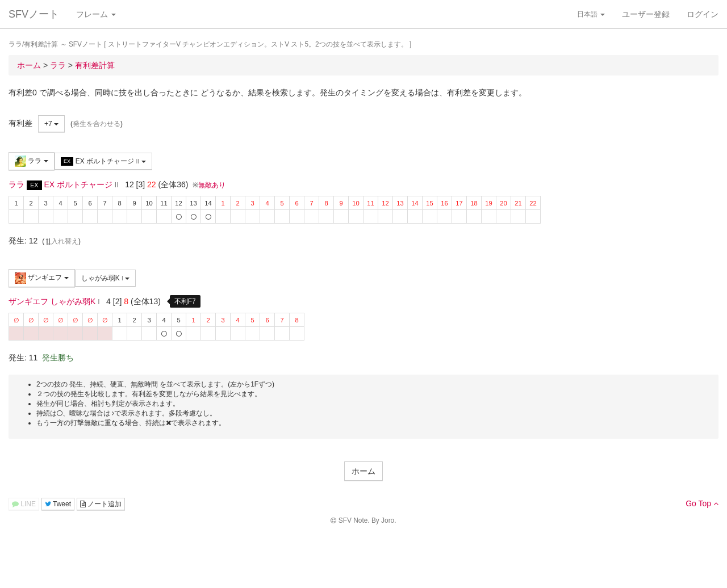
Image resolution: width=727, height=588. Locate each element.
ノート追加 (101, 504)
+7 (51, 124)
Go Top (702, 503)
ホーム (363, 471)
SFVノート (34, 14)
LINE (24, 504)
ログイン (703, 14)
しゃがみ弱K (106, 278)
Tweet (58, 504)
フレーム (96, 14)
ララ (32, 161)
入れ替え (61, 241)
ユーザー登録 (646, 14)
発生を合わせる (97, 124)
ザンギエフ (42, 278)
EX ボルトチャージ (103, 161)
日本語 (591, 14)
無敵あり (212, 185)
